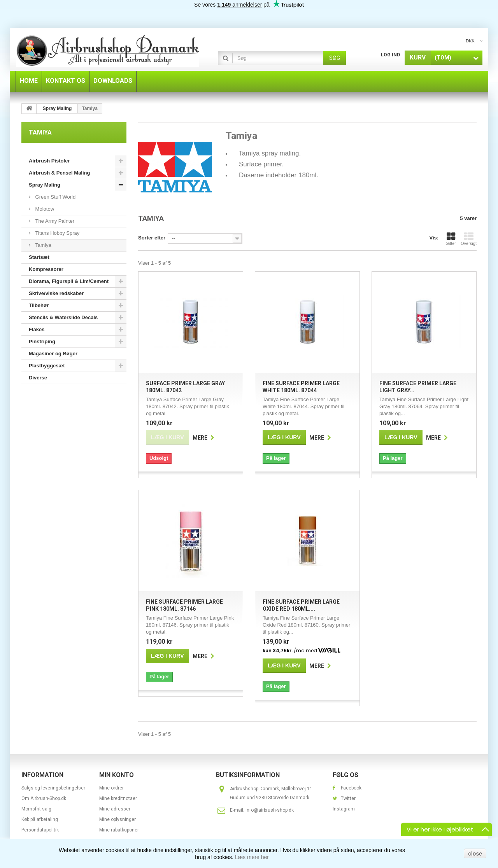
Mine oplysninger (117, 819)
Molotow (44, 209)
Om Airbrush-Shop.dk (44, 798)
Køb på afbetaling (40, 819)
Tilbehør (39, 305)
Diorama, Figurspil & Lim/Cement (69, 281)
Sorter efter (152, 238)
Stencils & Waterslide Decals (63, 317)
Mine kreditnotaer (118, 798)
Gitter (451, 239)
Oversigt (469, 239)
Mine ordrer (111, 788)
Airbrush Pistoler (49, 161)
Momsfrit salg (36, 809)
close (475, 854)
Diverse (38, 378)
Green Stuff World (55, 197)
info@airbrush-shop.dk (270, 810)
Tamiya (43, 245)
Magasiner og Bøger (53, 354)
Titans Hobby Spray (57, 233)
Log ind (390, 55)
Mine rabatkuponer (119, 830)
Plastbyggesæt (47, 366)
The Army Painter (54, 221)
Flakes (37, 329)
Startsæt (39, 257)
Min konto (117, 775)
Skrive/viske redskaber (56, 293)
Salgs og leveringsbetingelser (53, 788)
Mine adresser (115, 809)
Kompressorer (46, 269)
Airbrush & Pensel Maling (59, 173)
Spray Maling (45, 185)
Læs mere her (252, 857)
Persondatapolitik (40, 830)
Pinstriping (42, 341)
